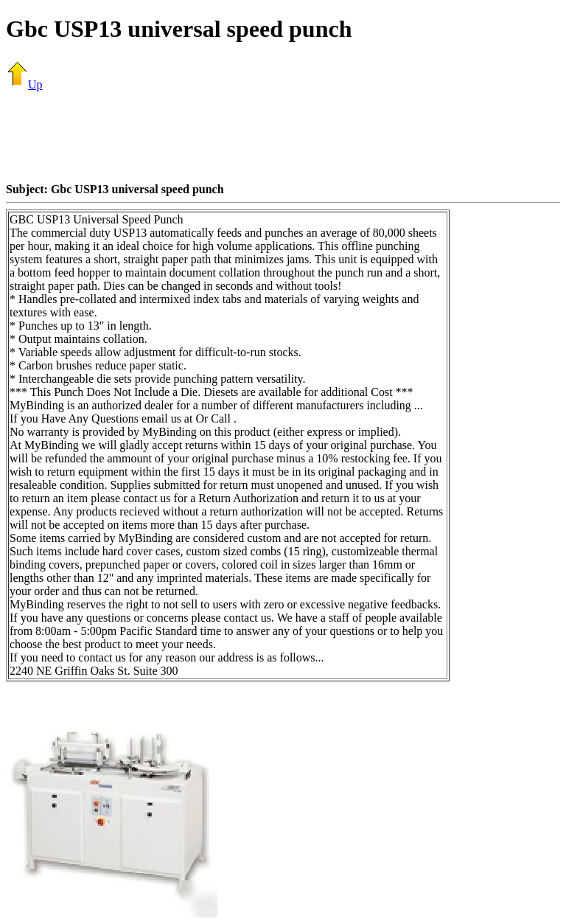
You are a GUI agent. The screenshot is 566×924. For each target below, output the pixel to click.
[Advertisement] (283, 136)
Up (24, 84)
